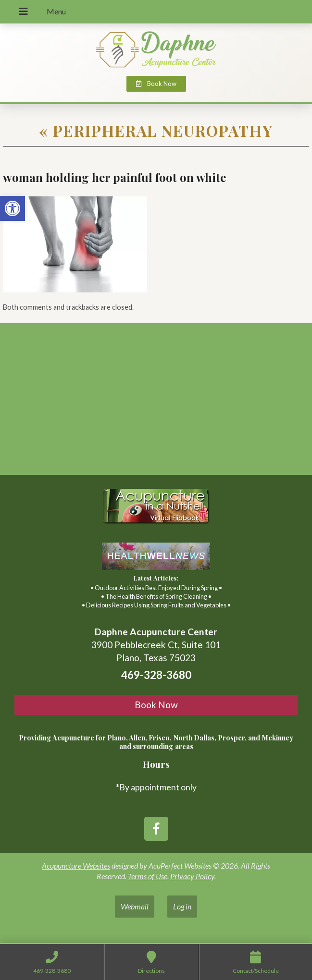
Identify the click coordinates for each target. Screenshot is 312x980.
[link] (12, 208)
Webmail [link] (135, 906)
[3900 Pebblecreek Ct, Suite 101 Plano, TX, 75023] (156, 403)
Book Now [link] (156, 705)
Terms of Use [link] (148, 876)
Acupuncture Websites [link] (76, 865)
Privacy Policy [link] (192, 876)
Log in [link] (182, 906)
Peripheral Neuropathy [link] (156, 130)
